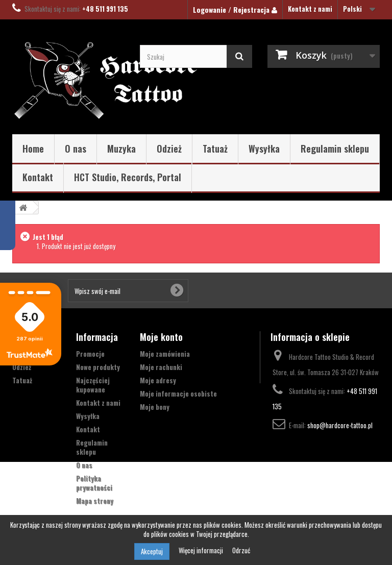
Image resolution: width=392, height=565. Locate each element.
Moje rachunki (161, 367)
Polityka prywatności (94, 483)
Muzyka (121, 149)
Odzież (169, 149)
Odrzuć (241, 550)
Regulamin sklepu (335, 149)
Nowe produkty (98, 367)
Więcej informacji (202, 550)
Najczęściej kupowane (93, 385)
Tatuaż (215, 149)
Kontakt (38, 177)
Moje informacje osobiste (178, 394)
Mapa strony (95, 501)
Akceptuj (152, 551)
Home (33, 149)
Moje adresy (158, 380)
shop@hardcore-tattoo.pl (340, 425)
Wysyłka (264, 149)
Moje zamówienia (165, 354)
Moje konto (161, 337)
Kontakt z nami (310, 9)
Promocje (90, 354)
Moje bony (155, 407)
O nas (76, 149)
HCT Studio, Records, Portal (128, 177)
